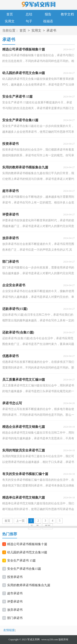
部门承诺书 (15, 618)
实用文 (10, 21)
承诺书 (51, 31)
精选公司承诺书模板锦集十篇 (27, 544)
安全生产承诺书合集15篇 (24, 569)
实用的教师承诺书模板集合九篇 (29, 585)
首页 (10, 14)
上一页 (20, 521)
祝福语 (48, 21)
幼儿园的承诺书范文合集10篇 (27, 552)
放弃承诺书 (15, 610)
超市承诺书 (15, 593)
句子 (29, 21)
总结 (29, 14)
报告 (48, 14)
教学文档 (67, 14)
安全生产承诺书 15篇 (21, 561)
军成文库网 (33, 639)
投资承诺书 (15, 577)
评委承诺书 (15, 602)
